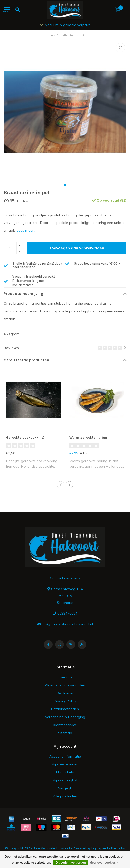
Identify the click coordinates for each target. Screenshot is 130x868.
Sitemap (65, 733)
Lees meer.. (26, 230)
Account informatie (65, 756)
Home (49, 35)
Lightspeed (100, 848)
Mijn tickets (65, 772)
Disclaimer (65, 693)
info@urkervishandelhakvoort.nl (67, 624)
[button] (65, 185)
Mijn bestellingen (65, 764)
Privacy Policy (65, 701)
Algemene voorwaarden (65, 685)
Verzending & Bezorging (65, 717)
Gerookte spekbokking (25, 438)
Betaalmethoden (65, 709)
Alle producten (65, 796)
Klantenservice (65, 725)
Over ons (65, 677)
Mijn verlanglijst (65, 780)
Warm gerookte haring (88, 438)
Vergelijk (65, 788)
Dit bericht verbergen (71, 863)
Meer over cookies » (104, 863)
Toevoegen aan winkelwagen (76, 248)
